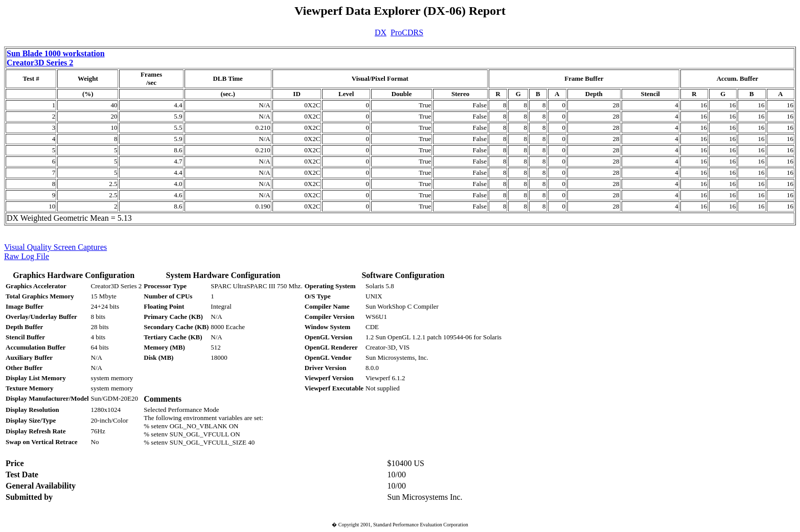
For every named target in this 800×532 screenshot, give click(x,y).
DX (381, 32)
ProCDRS (407, 32)
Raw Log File (27, 256)
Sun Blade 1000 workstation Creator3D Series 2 (56, 58)
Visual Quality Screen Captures (55, 247)
